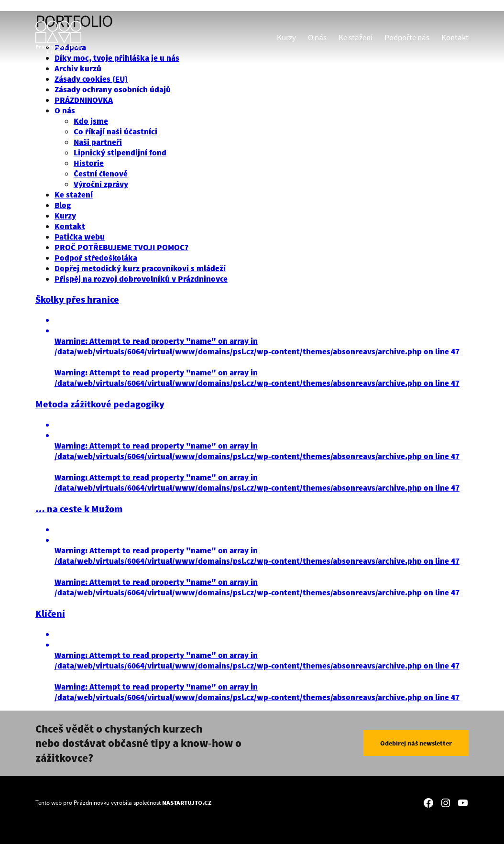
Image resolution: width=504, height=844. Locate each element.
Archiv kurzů (78, 68)
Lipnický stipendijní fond (120, 153)
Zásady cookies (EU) (91, 79)
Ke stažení (356, 37)
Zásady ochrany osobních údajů (113, 89)
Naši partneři (98, 142)
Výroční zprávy (101, 184)
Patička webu (80, 237)
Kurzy (286, 37)
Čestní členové (101, 174)
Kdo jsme (91, 121)
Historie (89, 163)
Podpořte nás (407, 37)
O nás (317, 37)
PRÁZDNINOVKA (84, 100)
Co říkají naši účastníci (115, 132)
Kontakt (455, 37)
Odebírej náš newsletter (416, 743)
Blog (63, 205)
